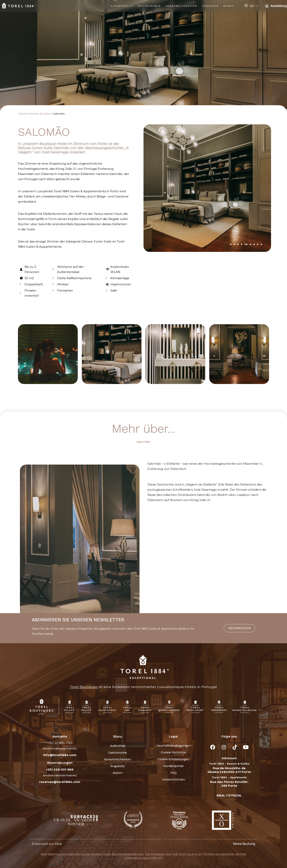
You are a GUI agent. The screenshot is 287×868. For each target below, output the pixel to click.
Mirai (58, 844)
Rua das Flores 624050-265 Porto (229, 784)
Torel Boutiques (84, 687)
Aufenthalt (122, 6)
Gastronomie (149, 6)
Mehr (229, 6)
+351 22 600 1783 (60, 743)
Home (22, 114)
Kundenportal (173, 766)
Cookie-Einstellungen (173, 759)
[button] (231, 244)
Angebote (210, 6)
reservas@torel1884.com (60, 782)
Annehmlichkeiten (181, 6)
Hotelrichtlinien (173, 780)
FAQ (173, 773)
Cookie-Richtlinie (173, 752)
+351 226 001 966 (60, 769)
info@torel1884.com (60, 755)
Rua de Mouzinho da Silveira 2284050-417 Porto (229, 770)
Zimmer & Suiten (40, 114)
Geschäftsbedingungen (173, 746)
